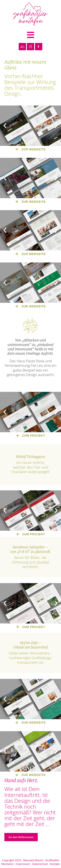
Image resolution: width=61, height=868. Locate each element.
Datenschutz (40, 864)
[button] (30, 35)
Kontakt (55, 864)
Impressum (23, 864)
